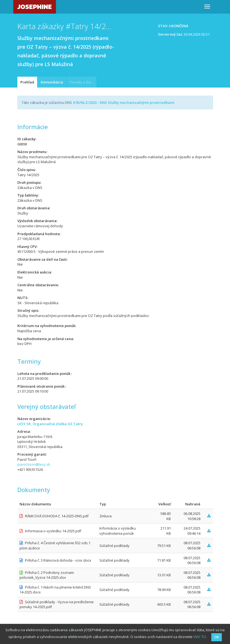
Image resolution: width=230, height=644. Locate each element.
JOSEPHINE (35, 7)
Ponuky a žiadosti (83, 82)
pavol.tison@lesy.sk (34, 464)
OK (217, 637)
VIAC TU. (200, 637)
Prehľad (27, 82)
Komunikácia (52, 82)
